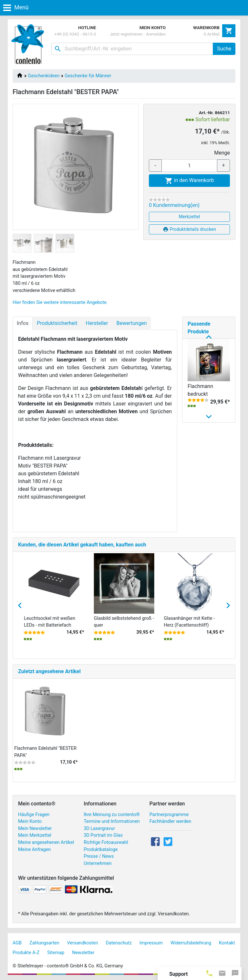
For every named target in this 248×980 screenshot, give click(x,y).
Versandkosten (83, 943)
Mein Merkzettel (35, 835)
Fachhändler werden (170, 821)
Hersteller (97, 323)
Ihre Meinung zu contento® (112, 815)
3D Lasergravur (99, 829)
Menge (222, 153)
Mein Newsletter (35, 829)
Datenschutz (119, 943)
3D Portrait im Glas (103, 835)
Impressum (151, 943)
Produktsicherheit (57, 323)
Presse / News (99, 856)
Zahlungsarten (44, 943)
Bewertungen (131, 323)
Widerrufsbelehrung (191, 943)
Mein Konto (30, 821)
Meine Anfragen (34, 850)
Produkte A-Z (26, 953)
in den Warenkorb (190, 181)
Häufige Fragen (34, 815)
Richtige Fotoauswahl (106, 842)
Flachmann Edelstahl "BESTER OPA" (204, 477)
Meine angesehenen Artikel (46, 842)
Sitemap (56, 953)
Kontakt (227, 943)
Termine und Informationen (112, 821)
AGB (17, 943)
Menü (16, 7)
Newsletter (83, 953)
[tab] (209, 973)
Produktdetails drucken (189, 229)
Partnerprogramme (169, 815)
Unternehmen (98, 863)
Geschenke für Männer (88, 76)
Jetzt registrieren (126, 34)
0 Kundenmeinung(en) (174, 205)
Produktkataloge (101, 850)
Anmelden (156, 34)
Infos (23, 323)
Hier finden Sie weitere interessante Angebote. (60, 302)
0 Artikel (212, 34)
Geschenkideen (44, 76)
